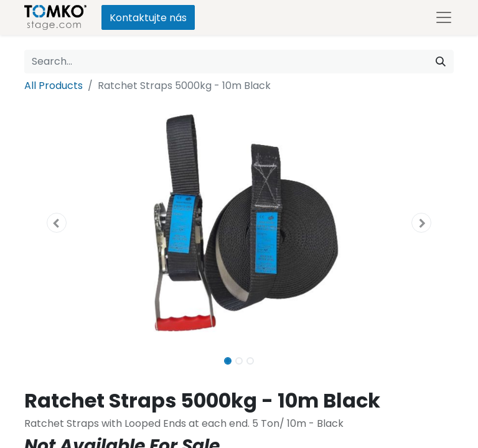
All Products (54, 86)
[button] (57, 223)
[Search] (441, 62)
